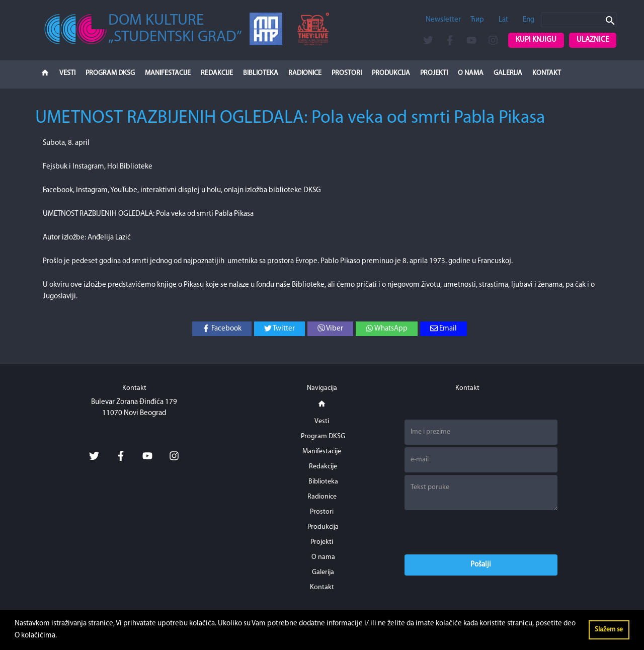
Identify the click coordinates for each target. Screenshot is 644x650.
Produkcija (391, 73)
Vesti (67, 73)
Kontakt (547, 73)
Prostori (347, 73)
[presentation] (481, 532)
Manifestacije (168, 73)
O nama (471, 73)
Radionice (305, 73)
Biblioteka (261, 73)
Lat (503, 20)
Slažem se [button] (609, 630)
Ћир (477, 20)
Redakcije (217, 73)
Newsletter (443, 20)
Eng (529, 20)
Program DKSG (110, 73)
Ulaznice (593, 40)
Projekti (434, 73)
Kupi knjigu (536, 40)
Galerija (508, 73)
